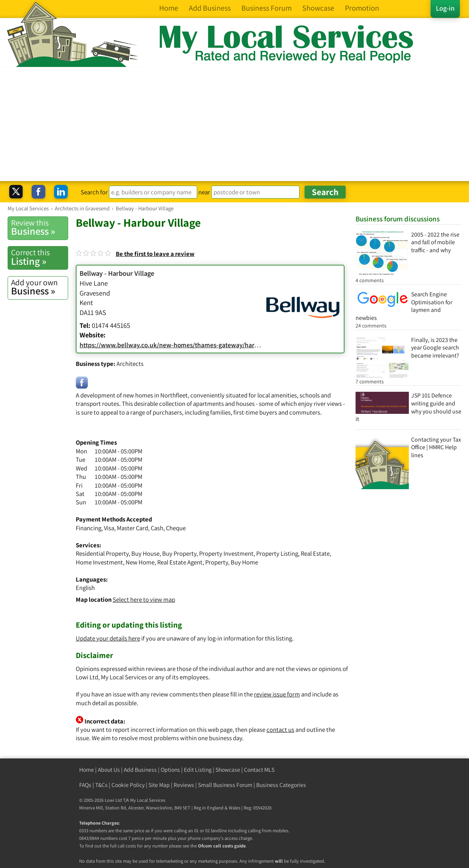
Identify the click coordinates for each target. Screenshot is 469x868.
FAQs (85, 785)
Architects (130, 364)
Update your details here (108, 638)
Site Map (159, 785)
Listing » (39, 257)
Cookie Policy (128, 785)
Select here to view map (144, 599)
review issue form (277, 694)
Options (170, 770)
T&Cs (101, 785)
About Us (109, 770)
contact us (280, 730)
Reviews (184, 785)
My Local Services (148, 800)
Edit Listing (198, 770)
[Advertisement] (234, 124)
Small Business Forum (225, 785)
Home (87, 770)
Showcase (228, 770)
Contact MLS (259, 770)
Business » (39, 227)
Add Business (140, 770)
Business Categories (281, 785)
